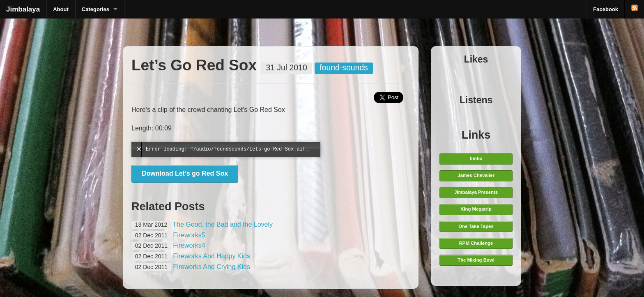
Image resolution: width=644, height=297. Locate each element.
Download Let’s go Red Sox (185, 173)
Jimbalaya (23, 9)
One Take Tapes (476, 226)
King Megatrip (476, 209)
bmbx (476, 158)
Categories (95, 9)
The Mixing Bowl (476, 260)
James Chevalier (476, 175)
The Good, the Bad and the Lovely (223, 224)
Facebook (606, 9)
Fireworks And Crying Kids (212, 267)
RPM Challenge (476, 243)
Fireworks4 (189, 245)
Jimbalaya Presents (476, 192)
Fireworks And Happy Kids (212, 256)
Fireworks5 (189, 235)
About (61, 9)
